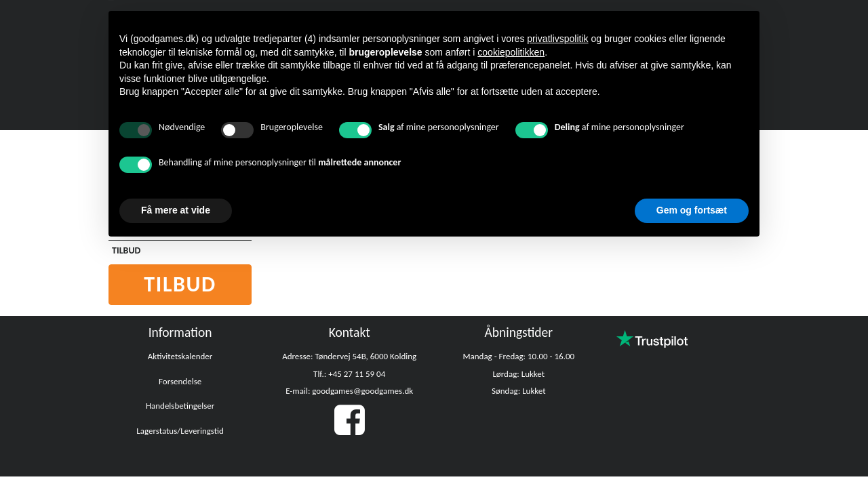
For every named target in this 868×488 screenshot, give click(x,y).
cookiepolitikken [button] (511, 52)
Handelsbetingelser (180, 406)
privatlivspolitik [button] (557, 39)
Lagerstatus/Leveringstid (180, 431)
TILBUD (126, 250)
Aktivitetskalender (180, 356)
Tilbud (180, 284)
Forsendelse (180, 381)
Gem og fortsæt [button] (692, 210)
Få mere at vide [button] (176, 210)
